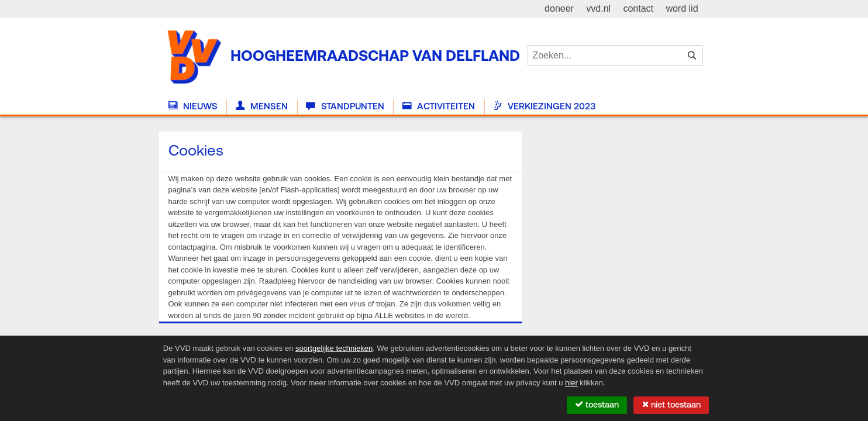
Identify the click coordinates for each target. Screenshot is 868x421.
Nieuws (193, 106)
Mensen (262, 106)
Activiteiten (439, 106)
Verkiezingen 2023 (544, 106)
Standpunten (345, 106)
